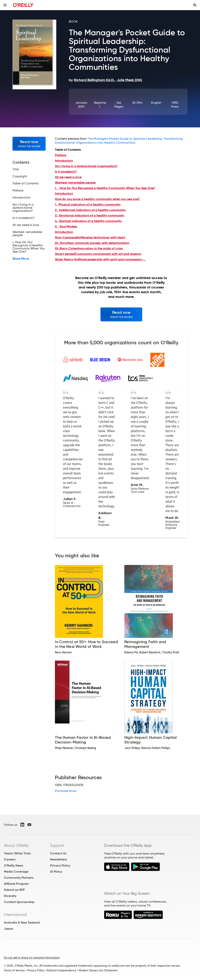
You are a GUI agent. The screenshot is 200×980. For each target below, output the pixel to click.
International (15, 915)
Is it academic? (66, 172)
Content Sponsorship (19, 902)
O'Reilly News (13, 865)
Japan (9, 929)
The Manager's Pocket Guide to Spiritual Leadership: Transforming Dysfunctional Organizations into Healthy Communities (119, 141)
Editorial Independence (61, 970)
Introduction (64, 194)
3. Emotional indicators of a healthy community (90, 215)
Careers (10, 859)
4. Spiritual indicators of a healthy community (88, 221)
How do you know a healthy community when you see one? (97, 199)
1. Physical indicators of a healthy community (88, 204)
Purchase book (66, 791)
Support (57, 845)
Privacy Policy (60, 865)
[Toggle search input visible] (195, 5)
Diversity (10, 896)
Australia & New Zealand (22, 922)
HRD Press (175, 105)
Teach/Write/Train (17, 853)
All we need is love (68, 177)
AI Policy (56, 872)
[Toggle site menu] (5, 5)
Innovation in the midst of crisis (89, 248)
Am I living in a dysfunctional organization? (86, 166)
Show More (21, 259)
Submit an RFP (14, 890)
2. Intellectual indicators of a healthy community (90, 210)
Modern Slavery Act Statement (98, 970)
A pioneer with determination (92, 243)
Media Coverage (16, 872)
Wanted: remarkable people (75, 183)
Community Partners (19, 878)
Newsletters (58, 859)
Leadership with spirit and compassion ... (100, 259)
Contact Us (58, 853)
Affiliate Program (16, 884)
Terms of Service (14, 970)
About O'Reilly (16, 845)
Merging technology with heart (90, 237)
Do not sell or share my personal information (32, 958)
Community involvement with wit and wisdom (98, 254)
